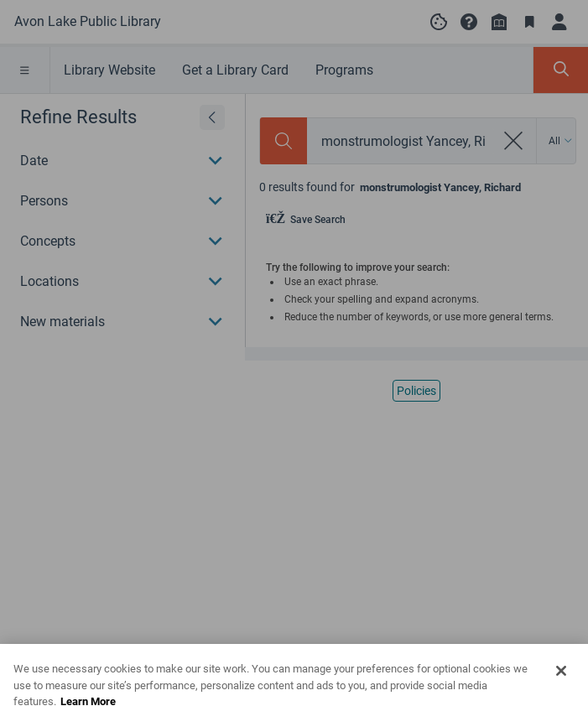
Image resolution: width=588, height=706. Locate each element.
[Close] (561, 684)
